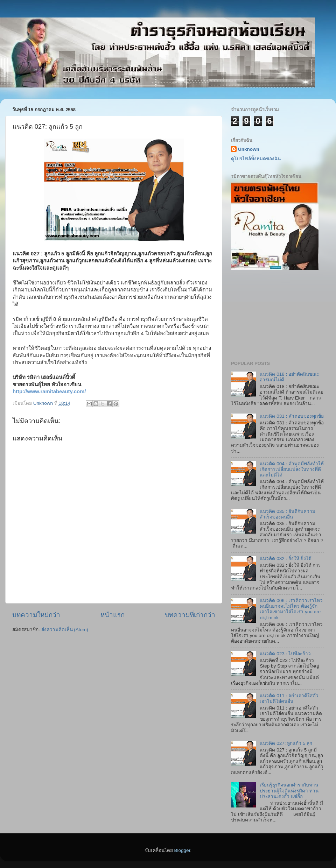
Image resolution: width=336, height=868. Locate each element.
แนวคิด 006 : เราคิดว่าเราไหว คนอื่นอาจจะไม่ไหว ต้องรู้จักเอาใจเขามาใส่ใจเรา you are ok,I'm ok (291, 609)
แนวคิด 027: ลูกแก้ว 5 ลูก (286, 743)
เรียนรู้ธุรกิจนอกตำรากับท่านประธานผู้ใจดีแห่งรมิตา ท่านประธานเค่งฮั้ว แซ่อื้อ (289, 791)
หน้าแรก (113, 615)
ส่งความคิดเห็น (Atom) (65, 630)
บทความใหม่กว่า (36, 615)
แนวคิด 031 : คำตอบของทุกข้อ (292, 416)
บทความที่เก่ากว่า (190, 615)
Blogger (182, 850)
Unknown (249, 149)
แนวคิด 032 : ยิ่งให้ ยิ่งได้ (285, 559)
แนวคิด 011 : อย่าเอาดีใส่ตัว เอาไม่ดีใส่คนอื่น (289, 698)
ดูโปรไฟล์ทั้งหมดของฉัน (256, 159)
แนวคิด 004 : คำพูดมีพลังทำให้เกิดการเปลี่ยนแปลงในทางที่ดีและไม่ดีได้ (292, 469)
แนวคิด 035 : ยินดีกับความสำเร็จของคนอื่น (288, 514)
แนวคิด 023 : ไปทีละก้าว (285, 654)
